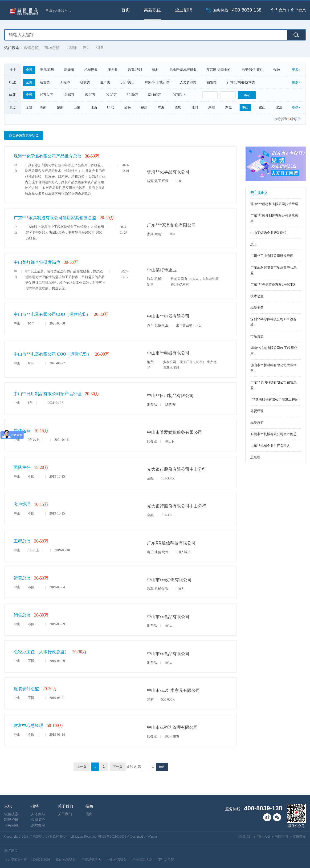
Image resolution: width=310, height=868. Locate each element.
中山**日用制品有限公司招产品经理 (48, 394)
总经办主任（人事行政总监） (41, 652)
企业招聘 (184, 10)
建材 (155, 70)
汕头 (127, 107)
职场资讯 (11, 820)
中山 (245, 107)
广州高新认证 (142, 860)
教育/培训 (135, 70)
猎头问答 (11, 825)
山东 (77, 107)
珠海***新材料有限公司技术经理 (274, 204)
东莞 (228, 107)
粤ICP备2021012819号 (114, 837)
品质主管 (257, 308)
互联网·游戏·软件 (219, 70)
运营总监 (22, 578)
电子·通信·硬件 (252, 70)
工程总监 (22, 541)
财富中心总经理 (29, 726)
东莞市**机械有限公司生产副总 (273, 434)
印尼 (110, 107)
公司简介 (38, 820)
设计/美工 (127, 82)
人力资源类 (188, 82)
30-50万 (133, 95)
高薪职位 (152, 10)
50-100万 (155, 95)
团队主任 (22, 467)
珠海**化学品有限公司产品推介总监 (48, 156)
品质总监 (257, 423)
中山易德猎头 (117, 860)
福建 (144, 107)
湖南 (43, 107)
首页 (126, 10)
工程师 (71, 48)
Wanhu (152, 837)
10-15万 (69, 95)
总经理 (255, 457)
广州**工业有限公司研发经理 (272, 256)
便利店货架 (166, 860)
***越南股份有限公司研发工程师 (274, 400)
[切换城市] (62, 11)
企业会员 (298, 10)
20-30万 (111, 95)
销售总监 (22, 615)
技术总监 (257, 296)
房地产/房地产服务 (183, 70)
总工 (254, 244)
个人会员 (278, 10)
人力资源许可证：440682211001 (27, 860)
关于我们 (65, 814)
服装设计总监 (26, 689)
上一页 (82, 767)
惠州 (212, 107)
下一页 (118, 767)
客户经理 (22, 504)
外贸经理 (257, 411)
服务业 (113, 70)
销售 (100, 48)
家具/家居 (47, 70)
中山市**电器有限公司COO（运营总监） (52, 314)
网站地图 (263, 837)
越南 (60, 107)
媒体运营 (22, 431)
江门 (195, 107)
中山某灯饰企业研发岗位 (37, 262)
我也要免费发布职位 (24, 135)
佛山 (262, 107)
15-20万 (90, 95)
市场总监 (52, 48)
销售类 (212, 82)
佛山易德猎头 (66, 860)
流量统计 (245, 837)
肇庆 (178, 107)
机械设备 (91, 70)
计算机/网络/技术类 (241, 82)
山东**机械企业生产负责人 (270, 446)
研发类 (85, 82)
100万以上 (178, 95)
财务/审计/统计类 (157, 82)
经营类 (45, 82)
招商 (89, 814)
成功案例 (38, 825)
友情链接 (299, 837)
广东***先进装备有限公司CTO (273, 285)
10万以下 (46, 95)
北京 (279, 107)
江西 (94, 107)
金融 (277, 70)
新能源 (69, 70)
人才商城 (38, 814)
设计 (86, 48)
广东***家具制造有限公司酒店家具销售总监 (55, 218)
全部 (29, 70)
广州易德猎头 (91, 860)
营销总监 (31, 48)
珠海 (161, 107)
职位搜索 (11, 814)
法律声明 (281, 837)
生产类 (105, 82)
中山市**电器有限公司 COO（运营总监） (53, 354)
